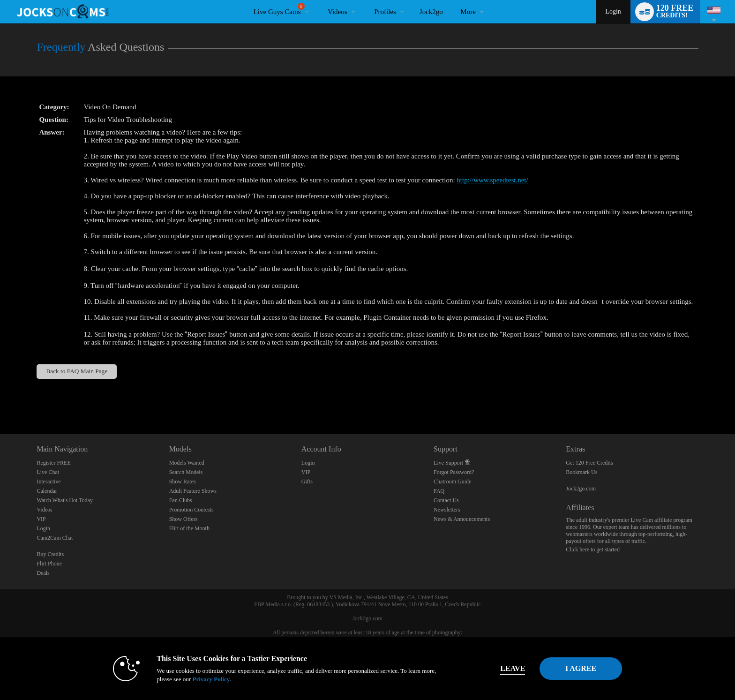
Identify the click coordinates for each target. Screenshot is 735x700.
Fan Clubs (181, 500)
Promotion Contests (191, 510)
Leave (499, 668)
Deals (43, 573)
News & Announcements (462, 519)
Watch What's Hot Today (65, 500)
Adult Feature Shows (193, 491)
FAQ (439, 491)
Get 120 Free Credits (589, 463)
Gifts (307, 482)
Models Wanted (187, 463)
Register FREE (53, 463)
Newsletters (447, 510)
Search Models (186, 472)
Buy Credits (50, 554)
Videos (337, 12)
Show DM (0, 399)
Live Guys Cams (279, 9)
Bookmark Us (581, 472)
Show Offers (184, 519)
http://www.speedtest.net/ (492, 180)
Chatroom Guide (452, 482)
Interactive (49, 482)
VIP (41, 519)
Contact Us (446, 500)
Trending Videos (320, 0)
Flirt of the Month (189, 528)
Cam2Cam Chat (55, 538)
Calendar (47, 491)
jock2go (431, 12)
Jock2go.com (581, 489)
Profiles (385, 12)
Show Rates (183, 482)
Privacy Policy (197, 679)
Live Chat (48, 472)
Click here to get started (593, 549)
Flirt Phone (49, 564)
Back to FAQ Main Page (77, 371)
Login (613, 11)
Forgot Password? (454, 472)
